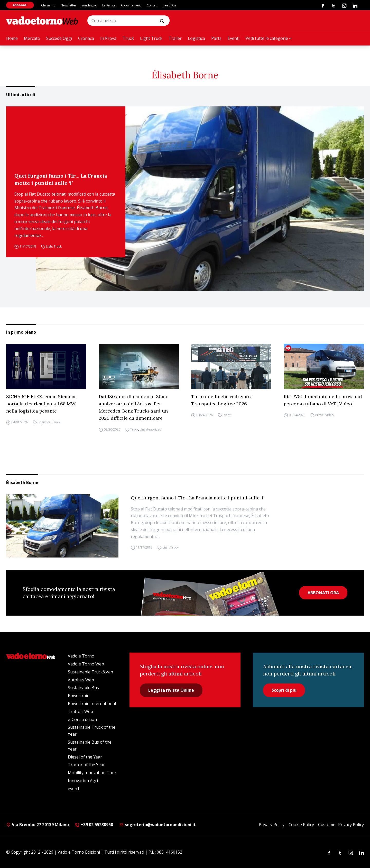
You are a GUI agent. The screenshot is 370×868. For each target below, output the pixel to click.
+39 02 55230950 (94, 825)
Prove (320, 415)
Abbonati (20, 5)
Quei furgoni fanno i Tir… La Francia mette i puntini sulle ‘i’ (61, 179)
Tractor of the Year (86, 765)
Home (12, 38)
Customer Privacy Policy (341, 825)
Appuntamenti (131, 5)
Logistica (196, 38)
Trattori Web (80, 711)
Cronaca (86, 38)
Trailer (175, 38)
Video (330, 415)
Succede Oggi (59, 38)
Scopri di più (284, 690)
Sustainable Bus (83, 688)
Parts (216, 38)
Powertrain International (92, 703)
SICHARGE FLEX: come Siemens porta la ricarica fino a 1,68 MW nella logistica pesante (41, 404)
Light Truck (151, 38)
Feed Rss (170, 5)
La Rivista (109, 5)
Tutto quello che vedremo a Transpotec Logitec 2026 (222, 400)
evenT (74, 789)
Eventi (234, 38)
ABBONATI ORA (323, 593)
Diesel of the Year (85, 757)
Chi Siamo (48, 5)
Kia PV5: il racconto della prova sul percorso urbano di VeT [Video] (323, 400)
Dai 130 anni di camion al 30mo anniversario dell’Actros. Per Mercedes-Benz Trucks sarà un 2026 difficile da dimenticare (134, 407)
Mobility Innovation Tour (92, 773)
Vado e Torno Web (86, 664)
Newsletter (68, 5)
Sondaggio (89, 5)
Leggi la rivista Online (171, 690)
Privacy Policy (272, 825)
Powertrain (79, 696)
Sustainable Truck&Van (90, 672)
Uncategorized (151, 429)
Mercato (32, 38)
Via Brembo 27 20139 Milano (38, 825)
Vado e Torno (81, 656)
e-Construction (82, 719)
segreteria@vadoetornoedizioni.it (158, 825)
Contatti (152, 5)
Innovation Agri (83, 781)
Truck (128, 38)
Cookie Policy (301, 825)
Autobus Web (81, 680)
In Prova (108, 38)
